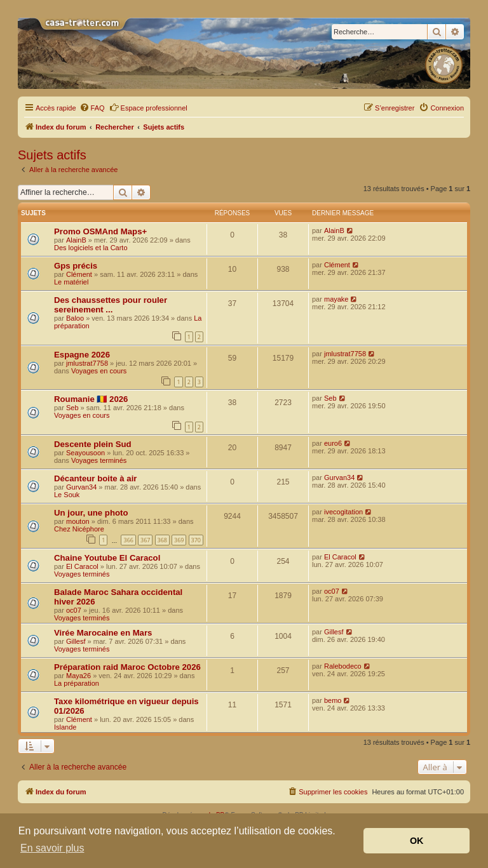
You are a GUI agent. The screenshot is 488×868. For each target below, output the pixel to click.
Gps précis (76, 266)
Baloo (75, 318)
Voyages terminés (99, 460)
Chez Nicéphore (79, 529)
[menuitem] (92, 108)
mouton (78, 521)
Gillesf (76, 641)
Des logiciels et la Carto (91, 248)
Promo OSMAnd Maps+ (100, 231)
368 (162, 540)
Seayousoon (85, 453)
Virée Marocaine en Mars (103, 633)
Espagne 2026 (82, 355)
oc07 (74, 610)
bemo (333, 700)
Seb (72, 408)
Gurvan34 (81, 487)
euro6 (333, 443)
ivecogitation (343, 512)
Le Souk (67, 495)
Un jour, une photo (91, 513)
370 (196, 540)
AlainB (76, 240)
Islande (65, 727)
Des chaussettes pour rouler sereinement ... (111, 305)
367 (145, 540)
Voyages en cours (99, 371)
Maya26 (78, 676)
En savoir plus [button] (52, 848)
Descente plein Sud (93, 444)
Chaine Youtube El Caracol (107, 558)
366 (128, 540)
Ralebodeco (343, 666)
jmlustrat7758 (87, 363)
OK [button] (417, 841)
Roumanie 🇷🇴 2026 (91, 399)
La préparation (77, 683)
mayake (336, 299)
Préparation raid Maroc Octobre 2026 (127, 667)
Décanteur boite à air (95, 478)
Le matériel (71, 282)
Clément (79, 274)
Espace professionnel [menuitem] (148, 107)
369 (179, 540)
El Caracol (82, 566)
